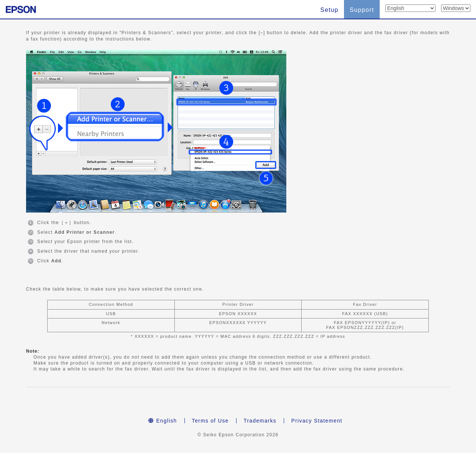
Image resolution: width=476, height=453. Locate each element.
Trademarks (260, 421)
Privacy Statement (317, 421)
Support (362, 10)
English (163, 421)
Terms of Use (210, 421)
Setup (329, 10)
